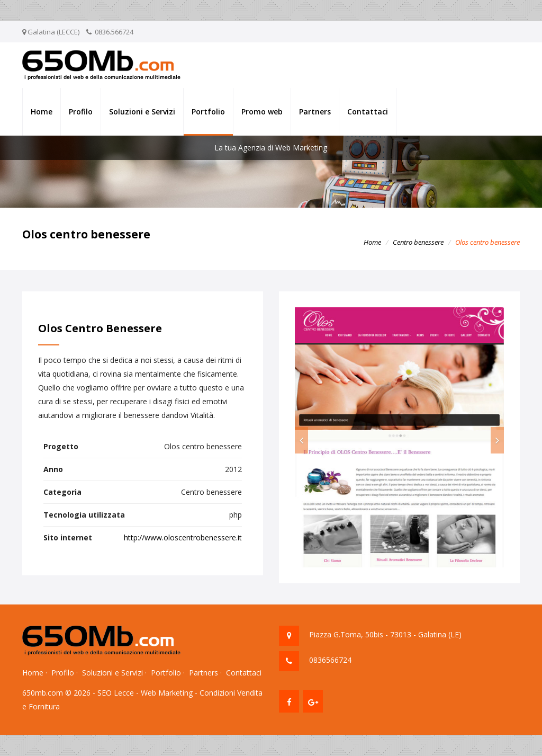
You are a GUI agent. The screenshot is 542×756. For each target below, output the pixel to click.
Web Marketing (167, 693)
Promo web (262, 112)
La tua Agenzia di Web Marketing (271, 148)
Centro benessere (418, 242)
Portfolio (208, 112)
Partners (315, 112)
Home (42, 112)
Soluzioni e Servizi (142, 112)
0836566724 (330, 660)
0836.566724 (114, 32)
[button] (301, 440)
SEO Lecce (116, 693)
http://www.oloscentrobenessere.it (183, 537)
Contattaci (368, 112)
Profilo (81, 112)
